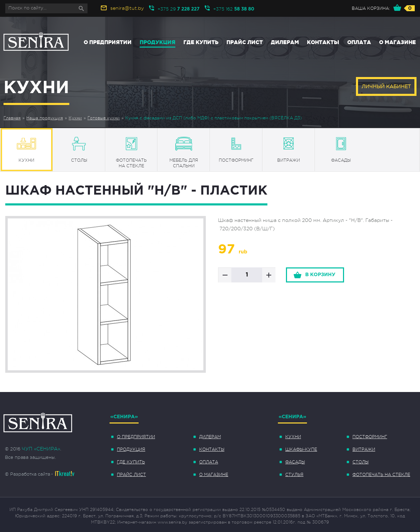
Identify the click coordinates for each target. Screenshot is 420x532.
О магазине (397, 42)
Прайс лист (245, 42)
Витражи (364, 449)
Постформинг (370, 437)
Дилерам (285, 42)
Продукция (157, 42)
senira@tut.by (127, 8)
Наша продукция (45, 118)
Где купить (201, 42)
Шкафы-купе (301, 449)
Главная (12, 118)
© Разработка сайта (27, 474)
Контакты (323, 42)
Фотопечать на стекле (381, 475)
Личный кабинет (386, 86)
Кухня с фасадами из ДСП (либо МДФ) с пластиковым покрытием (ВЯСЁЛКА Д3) (213, 118)
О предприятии (108, 42)
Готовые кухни (104, 118)
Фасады (295, 462)
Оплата (359, 42)
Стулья (294, 475)
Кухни (75, 118)
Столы (360, 462)
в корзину (320, 275)
